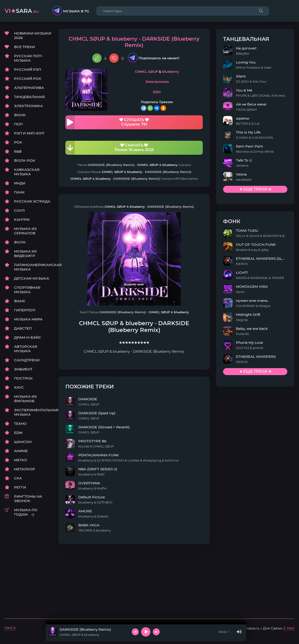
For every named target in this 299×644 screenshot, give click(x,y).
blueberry (181, 66)
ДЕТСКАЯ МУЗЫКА (32, 279)
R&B (18, 152)
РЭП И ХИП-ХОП (29, 133)
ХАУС (19, 388)
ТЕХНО (20, 424)
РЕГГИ (20, 487)
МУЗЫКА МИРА (28, 319)
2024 (168, 86)
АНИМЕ (21, 451)
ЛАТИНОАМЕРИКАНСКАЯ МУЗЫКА (33, 267)
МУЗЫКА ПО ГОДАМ (26, 512)
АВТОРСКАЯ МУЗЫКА (26, 349)
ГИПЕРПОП (25, 310)
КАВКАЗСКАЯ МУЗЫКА (27, 172)
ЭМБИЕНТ (23, 369)
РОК (18, 143)
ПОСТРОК (23, 378)
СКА (18, 478)
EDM (18, 433)
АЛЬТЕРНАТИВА (29, 88)
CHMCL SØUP (157, 66)
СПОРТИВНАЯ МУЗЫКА (27, 290)
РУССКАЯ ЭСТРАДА (32, 202)
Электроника (168, 76)
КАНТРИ (22, 220)
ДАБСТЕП (23, 329)
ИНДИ (20, 183)
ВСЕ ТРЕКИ (24, 47)
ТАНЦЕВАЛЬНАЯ (29, 97)
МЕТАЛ (20, 460)
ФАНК (20, 301)
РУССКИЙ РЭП (28, 70)
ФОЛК (20, 242)
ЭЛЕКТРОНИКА (28, 106)
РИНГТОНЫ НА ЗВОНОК (28, 499)
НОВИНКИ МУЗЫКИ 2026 (33, 36)
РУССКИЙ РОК (28, 79)
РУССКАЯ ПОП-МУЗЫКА (28, 58)
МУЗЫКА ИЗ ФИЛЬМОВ (25, 399)
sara (22, 11)
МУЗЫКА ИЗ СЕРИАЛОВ (25, 231)
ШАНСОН (23, 442)
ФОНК (20, 115)
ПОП (18, 124)
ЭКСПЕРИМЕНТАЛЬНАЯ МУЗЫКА (33, 412)
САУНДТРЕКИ (27, 360)
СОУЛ (19, 211)
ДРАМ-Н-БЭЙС (28, 338)
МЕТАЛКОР (25, 469)
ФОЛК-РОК (25, 161)
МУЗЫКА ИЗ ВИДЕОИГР (25, 254)
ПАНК (19, 192)
